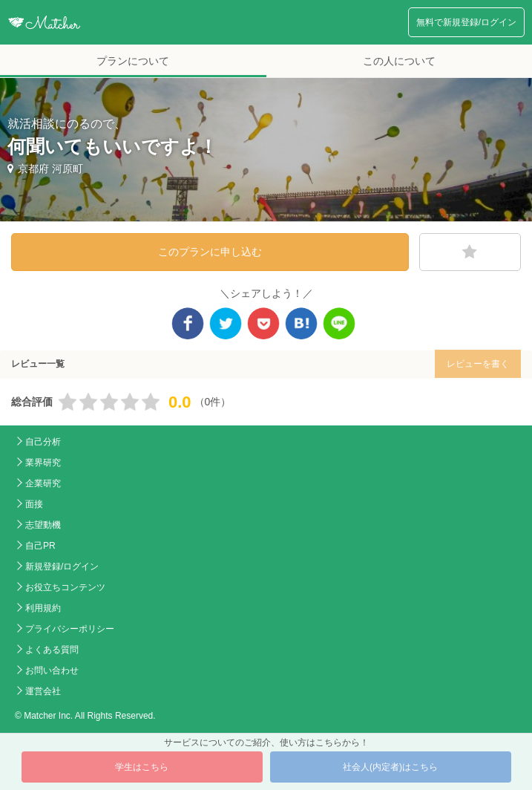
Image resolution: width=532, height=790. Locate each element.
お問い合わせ (52, 670)
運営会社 (43, 691)
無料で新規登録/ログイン (466, 22)
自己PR (40, 546)
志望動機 (43, 525)
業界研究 (43, 463)
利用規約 (43, 608)
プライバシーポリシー (70, 629)
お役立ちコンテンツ (65, 587)
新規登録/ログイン (62, 567)
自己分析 (43, 442)
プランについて (133, 61)
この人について (399, 61)
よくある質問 (52, 650)
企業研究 (43, 483)
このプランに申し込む (210, 252)
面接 (34, 504)
